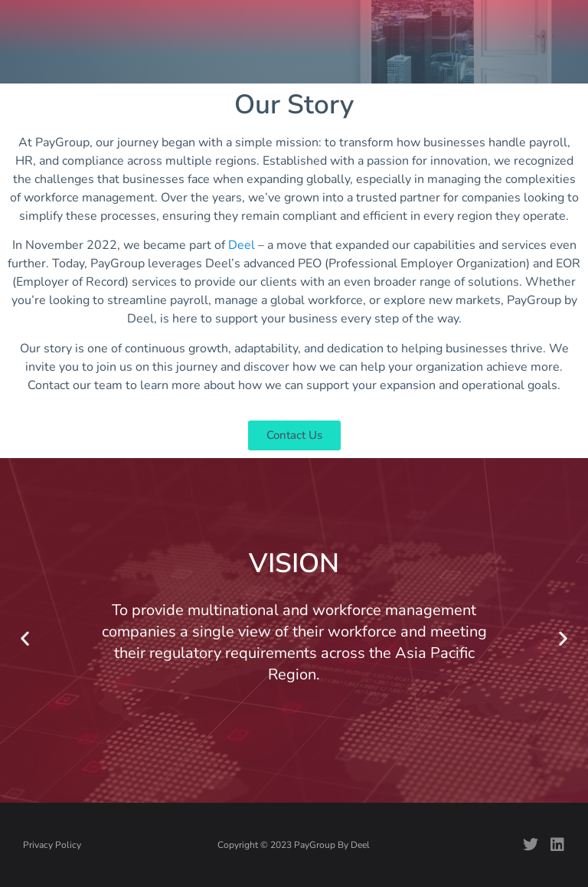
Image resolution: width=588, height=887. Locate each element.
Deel (242, 245)
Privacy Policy (52, 845)
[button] (25, 638)
